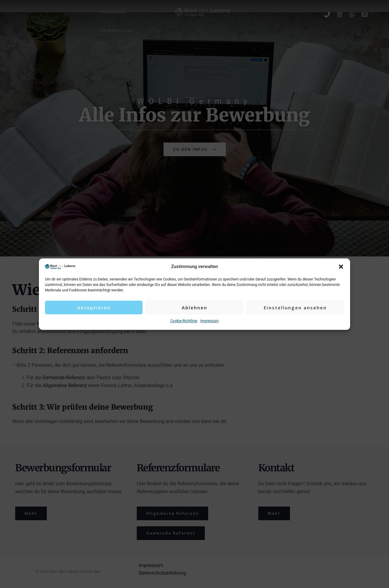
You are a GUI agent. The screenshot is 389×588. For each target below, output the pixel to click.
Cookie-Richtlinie (184, 321)
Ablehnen (194, 308)
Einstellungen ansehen (295, 308)
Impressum (209, 321)
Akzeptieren (94, 308)
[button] (341, 267)
